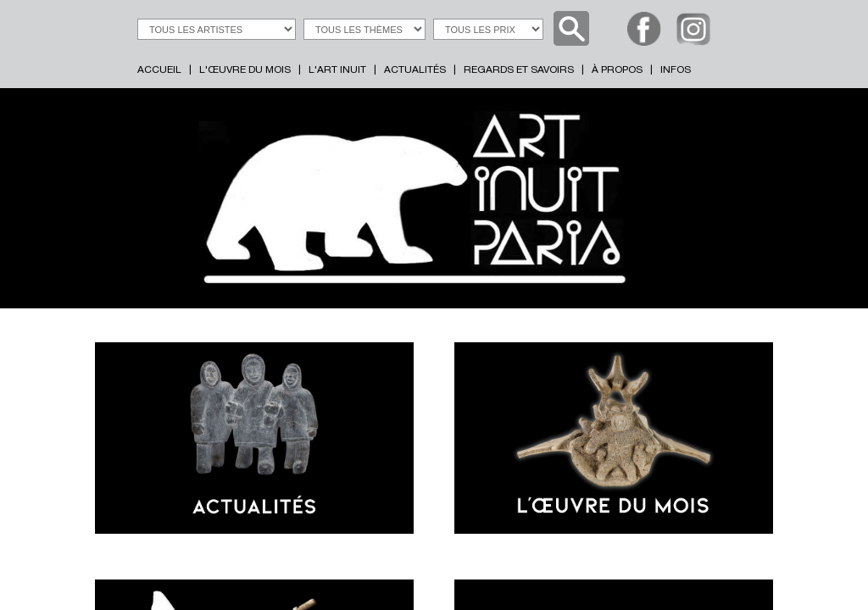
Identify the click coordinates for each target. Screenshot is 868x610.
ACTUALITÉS (415, 70)
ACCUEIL (159, 70)
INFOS (676, 70)
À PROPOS (617, 70)
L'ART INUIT (337, 70)
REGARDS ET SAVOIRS (519, 70)
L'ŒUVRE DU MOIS (245, 70)
